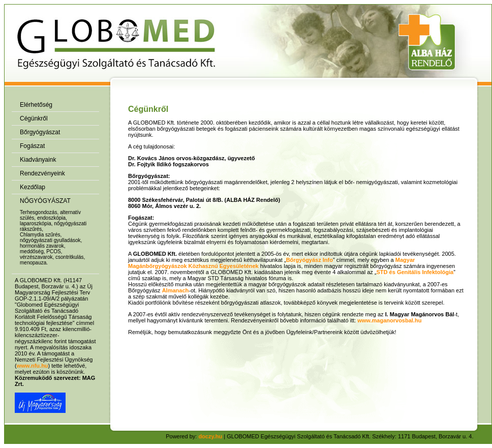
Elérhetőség (36, 105)
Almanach (176, 290)
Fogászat (32, 146)
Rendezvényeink (42, 173)
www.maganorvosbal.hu (389, 320)
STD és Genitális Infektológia (415, 272)
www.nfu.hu (33, 366)
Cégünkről (34, 118)
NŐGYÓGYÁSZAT (45, 201)
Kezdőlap (33, 187)
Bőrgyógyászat (40, 132)
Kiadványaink (38, 160)
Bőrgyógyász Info (310, 260)
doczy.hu (210, 436)
